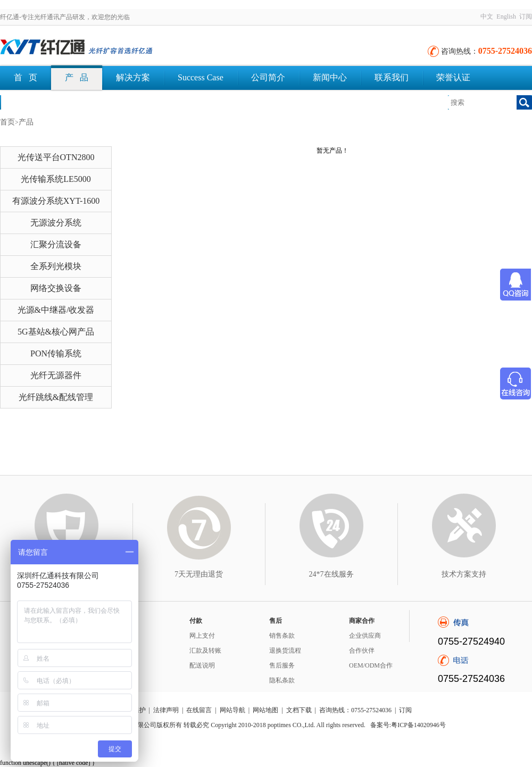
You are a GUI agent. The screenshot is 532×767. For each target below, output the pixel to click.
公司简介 (268, 77)
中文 (487, 16)
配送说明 (202, 665)
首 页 (26, 77)
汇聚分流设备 (56, 244)
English (506, 16)
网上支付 (202, 636)
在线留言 (199, 710)
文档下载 (31, 102)
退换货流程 (285, 651)
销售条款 (282, 636)
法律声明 (166, 710)
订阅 (526, 16)
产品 (26, 122)
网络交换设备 (56, 288)
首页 (7, 122)
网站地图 (265, 710)
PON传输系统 (56, 353)
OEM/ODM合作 (371, 665)
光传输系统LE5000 (56, 179)
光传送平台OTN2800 (56, 157)
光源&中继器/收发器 (56, 310)
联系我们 (392, 77)
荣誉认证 (453, 77)
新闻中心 (330, 77)
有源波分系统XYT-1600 (56, 201)
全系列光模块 (56, 266)
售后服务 (282, 665)
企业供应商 (365, 636)
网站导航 (232, 710)
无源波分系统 (56, 223)
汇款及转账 (205, 651)
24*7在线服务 (331, 574)
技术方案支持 (464, 574)
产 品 (77, 77)
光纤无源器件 (56, 375)
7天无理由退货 (199, 574)
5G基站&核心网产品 (56, 332)
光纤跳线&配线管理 (56, 397)
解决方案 (133, 77)
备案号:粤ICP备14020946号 (408, 725)
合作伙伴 (362, 651)
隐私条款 (282, 680)
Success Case (201, 77)
